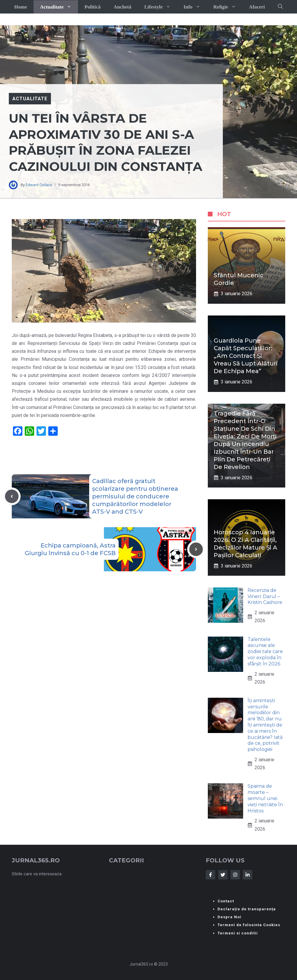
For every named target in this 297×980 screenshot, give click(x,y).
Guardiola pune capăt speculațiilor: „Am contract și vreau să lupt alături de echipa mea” (246, 356)
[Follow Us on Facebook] (210, 875)
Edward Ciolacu (39, 185)
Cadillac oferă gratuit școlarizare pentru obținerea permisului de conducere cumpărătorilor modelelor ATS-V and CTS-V (135, 496)
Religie (228, 7)
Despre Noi (229, 917)
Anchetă (122, 7)
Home (20, 7)
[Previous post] (12, 496)
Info (195, 7)
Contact (226, 901)
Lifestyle (161, 7)
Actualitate (59, 7)
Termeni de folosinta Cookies (249, 925)
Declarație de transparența (247, 909)
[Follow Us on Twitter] (223, 875)
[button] (280, 7)
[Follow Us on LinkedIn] (248, 875)
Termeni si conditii (238, 933)
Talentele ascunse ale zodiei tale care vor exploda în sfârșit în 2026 (265, 652)
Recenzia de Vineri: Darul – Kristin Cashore (265, 596)
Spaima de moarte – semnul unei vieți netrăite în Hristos (265, 798)
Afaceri (257, 7)
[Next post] (196, 549)
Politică (93, 7)
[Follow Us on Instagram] (235, 875)
